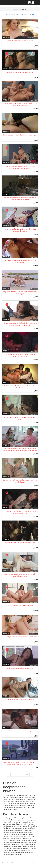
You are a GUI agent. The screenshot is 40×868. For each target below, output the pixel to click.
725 (27, 775)
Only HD (31, 15)
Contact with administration (9, 863)
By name (24, 15)
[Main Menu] (4, 3)
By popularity (10, 15)
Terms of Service (22, 863)
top (34, 863)
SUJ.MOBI (16, 9)
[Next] (31, 775)
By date (18, 15)
